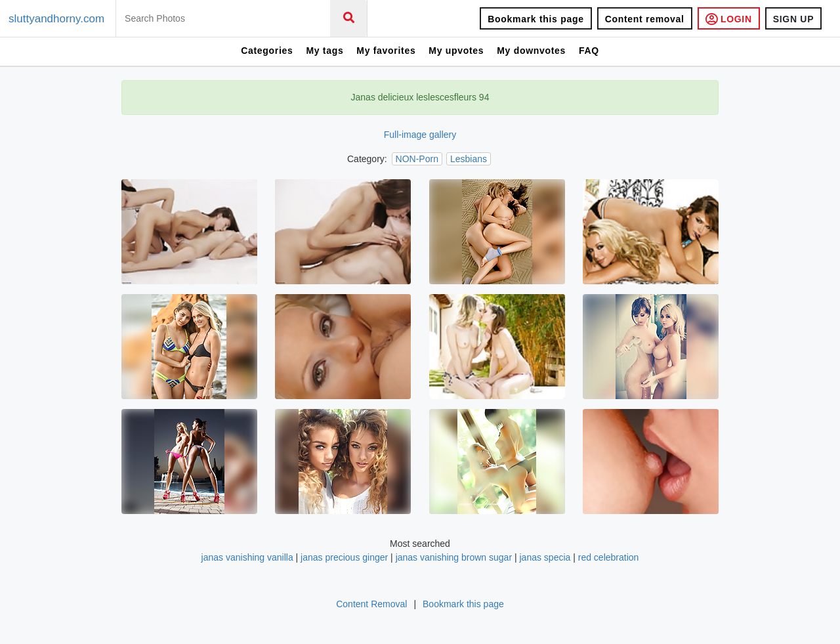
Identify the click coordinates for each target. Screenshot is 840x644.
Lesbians (469, 159)
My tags (325, 51)
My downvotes (531, 51)
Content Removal (371, 604)
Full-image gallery (420, 135)
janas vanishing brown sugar (454, 557)
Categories (267, 51)
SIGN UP (793, 19)
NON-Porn (417, 159)
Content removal (645, 19)
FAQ (589, 51)
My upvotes (456, 51)
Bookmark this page (535, 19)
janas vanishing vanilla (247, 557)
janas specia (545, 557)
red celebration (609, 557)
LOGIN (729, 19)
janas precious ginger (344, 557)
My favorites (386, 51)
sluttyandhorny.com (56, 19)
